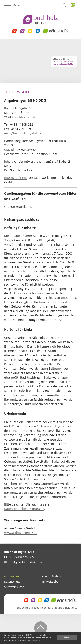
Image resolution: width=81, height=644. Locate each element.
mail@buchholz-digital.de (23, 133)
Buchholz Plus (74, 14)
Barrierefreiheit (52, 576)
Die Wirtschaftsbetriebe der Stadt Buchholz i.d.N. (47, 608)
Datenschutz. (34, 640)
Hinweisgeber (51, 582)
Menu (12, 5)
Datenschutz (12, 582)
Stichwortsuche (14, 587)
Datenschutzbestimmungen (24, 509)
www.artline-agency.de (21, 533)
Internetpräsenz (16, 178)
